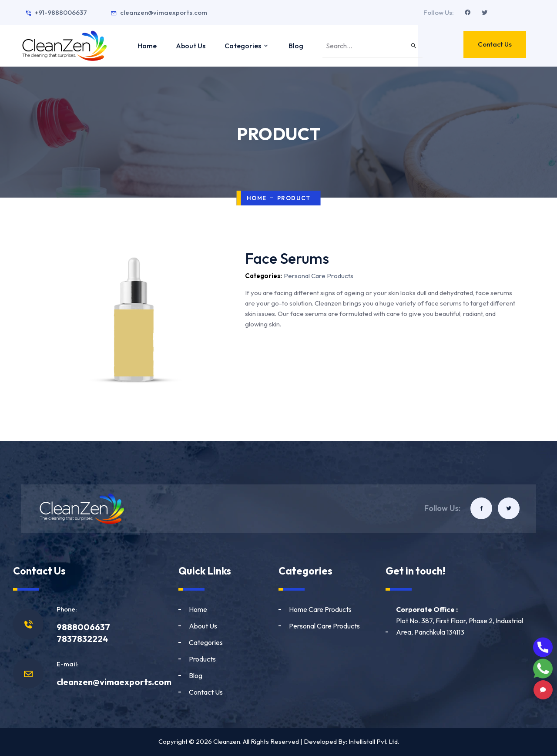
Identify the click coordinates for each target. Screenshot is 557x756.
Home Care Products (320, 609)
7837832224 (82, 639)
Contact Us (495, 44)
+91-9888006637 (56, 12)
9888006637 (83, 627)
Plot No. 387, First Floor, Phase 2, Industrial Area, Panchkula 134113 (460, 621)
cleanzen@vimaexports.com (159, 12)
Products (202, 659)
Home (147, 46)
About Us (191, 46)
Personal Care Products (324, 626)
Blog (296, 46)
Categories (247, 46)
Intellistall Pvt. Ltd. (374, 741)
